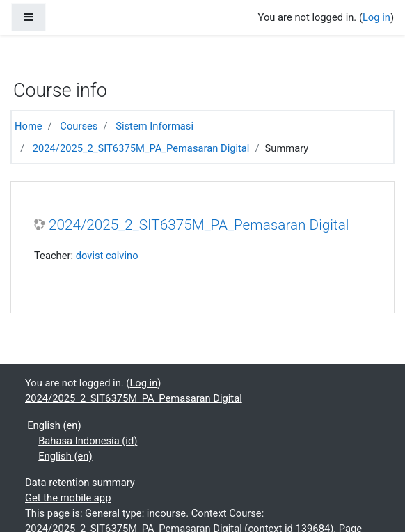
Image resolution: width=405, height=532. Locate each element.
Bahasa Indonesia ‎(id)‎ (88, 441)
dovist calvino (107, 256)
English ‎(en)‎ (54, 425)
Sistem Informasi (154, 126)
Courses (79, 126)
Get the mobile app (68, 498)
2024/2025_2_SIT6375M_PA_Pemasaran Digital (141, 148)
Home (29, 126)
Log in (376, 17)
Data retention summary (80, 483)
